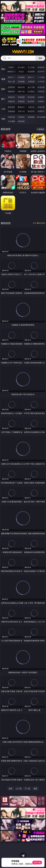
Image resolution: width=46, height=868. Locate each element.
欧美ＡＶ (31, 77)
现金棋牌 (31, 72)
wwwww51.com (23, 52)
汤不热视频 (41, 117)
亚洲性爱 (11, 87)
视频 (3, 79)
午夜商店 (21, 117)
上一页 (19, 789)
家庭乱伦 (21, 107)
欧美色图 (31, 97)
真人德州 (21, 67)
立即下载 (37, 862)
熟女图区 (31, 101)
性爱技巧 (41, 111)
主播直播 (31, 81)
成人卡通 (31, 87)
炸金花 (21, 72)
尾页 (35, 789)
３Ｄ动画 (41, 77)
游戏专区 (41, 67)
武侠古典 (41, 107)
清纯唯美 (21, 101)
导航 (3, 119)
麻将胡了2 (11, 72)
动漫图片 (41, 97)
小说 (3, 109)
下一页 (27, 789)
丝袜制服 (21, 81)
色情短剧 (21, 121)
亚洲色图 (21, 97)
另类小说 (21, 111)
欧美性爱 (41, 87)
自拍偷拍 (21, 77)
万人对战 (31, 67)
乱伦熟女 (31, 91)
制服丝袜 (11, 91)
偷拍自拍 (21, 87)
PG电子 (11, 67)
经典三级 (21, 91)
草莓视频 (31, 117)
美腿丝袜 (11, 101)
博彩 (3, 69)
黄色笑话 (31, 111)
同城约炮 (11, 117)
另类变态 (41, 91)
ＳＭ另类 (41, 81)
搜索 (40, 58)
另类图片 (41, 101)
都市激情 (11, 107)
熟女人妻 (11, 81)
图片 (3, 99)
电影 (3, 89)
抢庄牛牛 (41, 72)
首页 (11, 789)
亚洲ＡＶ (11, 77)
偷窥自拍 (11, 97)
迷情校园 (11, 111)
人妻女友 (31, 107)
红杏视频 (11, 121)
